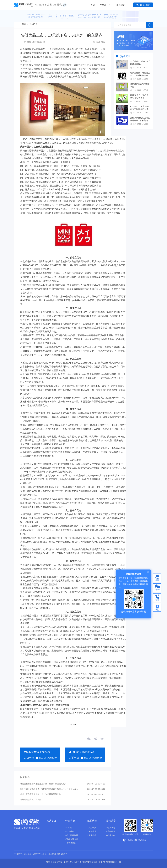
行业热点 (33, 24)
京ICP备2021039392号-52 (110, 862)
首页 (93, 5)
